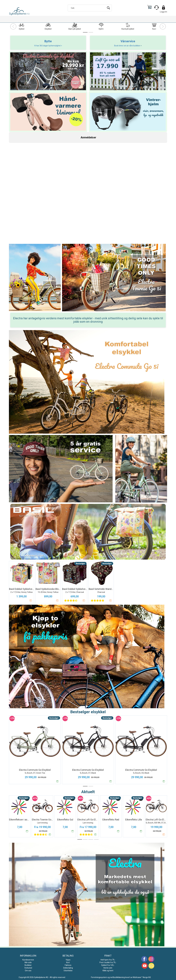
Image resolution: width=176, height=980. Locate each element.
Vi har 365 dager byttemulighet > (48, 46)
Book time (119, 46)
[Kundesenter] (157, 8)
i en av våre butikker (132, 46)
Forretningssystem (99, 977)
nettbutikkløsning (117, 977)
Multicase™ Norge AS (142, 977)
